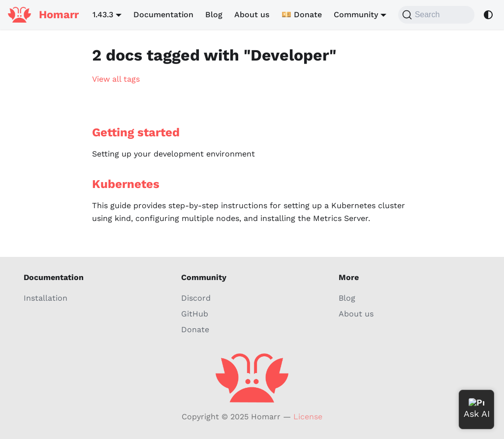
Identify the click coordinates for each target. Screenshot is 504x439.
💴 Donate (302, 15)
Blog (214, 15)
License (308, 417)
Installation (46, 298)
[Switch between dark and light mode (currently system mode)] (488, 15)
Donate (195, 329)
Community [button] (356, 15)
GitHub (195, 314)
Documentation (163, 15)
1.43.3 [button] (103, 15)
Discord (196, 298)
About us (252, 15)
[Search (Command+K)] (436, 15)
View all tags (116, 79)
